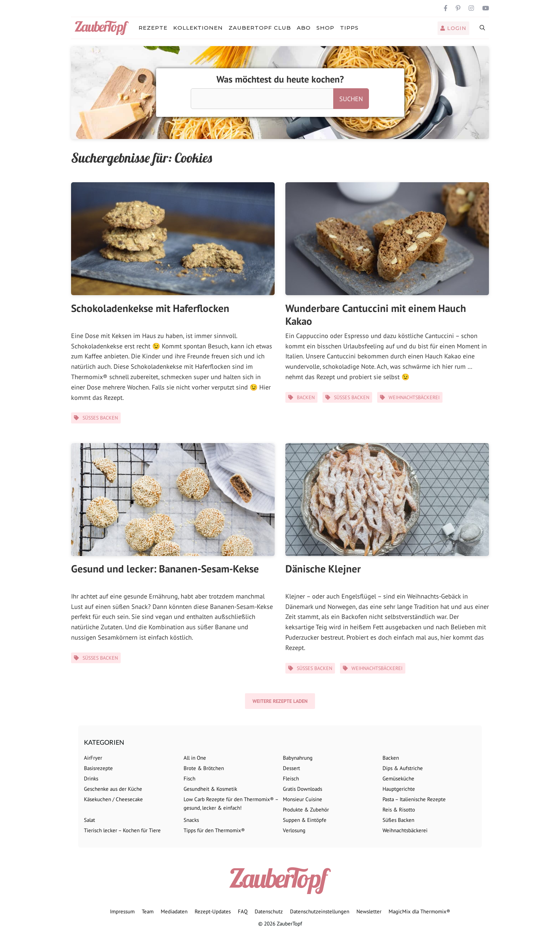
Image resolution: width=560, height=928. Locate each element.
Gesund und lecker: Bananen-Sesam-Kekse (165, 569)
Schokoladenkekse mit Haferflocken (150, 308)
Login (453, 28)
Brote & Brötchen (204, 768)
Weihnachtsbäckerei (414, 397)
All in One (195, 758)
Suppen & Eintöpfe (305, 820)
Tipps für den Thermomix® (214, 830)
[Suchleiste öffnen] (483, 28)
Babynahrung (298, 758)
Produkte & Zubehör (306, 810)
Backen (306, 397)
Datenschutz (269, 911)
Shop (325, 28)
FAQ (243, 911)
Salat (89, 820)
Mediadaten (174, 911)
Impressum (122, 911)
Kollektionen (198, 28)
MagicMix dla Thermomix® (419, 911)
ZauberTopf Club (260, 28)
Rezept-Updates (213, 911)
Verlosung (294, 830)
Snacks (191, 820)
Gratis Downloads (302, 789)
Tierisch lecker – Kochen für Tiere (122, 830)
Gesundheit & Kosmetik (210, 789)
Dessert (291, 768)
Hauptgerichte (399, 789)
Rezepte (153, 28)
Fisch (189, 778)
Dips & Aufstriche (403, 768)
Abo (304, 28)
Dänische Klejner (323, 569)
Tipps (349, 28)
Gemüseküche (398, 778)
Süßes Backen (100, 418)
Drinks (91, 778)
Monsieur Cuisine (302, 799)
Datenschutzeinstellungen (320, 911)
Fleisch (291, 778)
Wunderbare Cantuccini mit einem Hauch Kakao (376, 314)
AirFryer (93, 758)
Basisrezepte (98, 768)
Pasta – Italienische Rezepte (414, 799)
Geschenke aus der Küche (113, 789)
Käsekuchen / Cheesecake (113, 799)
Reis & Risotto (399, 810)
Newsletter (369, 911)
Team (148, 911)
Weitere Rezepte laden (280, 701)
